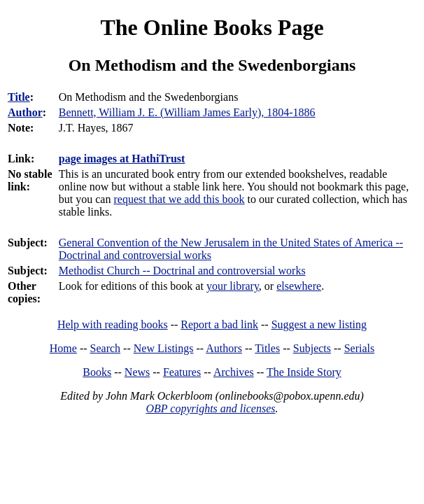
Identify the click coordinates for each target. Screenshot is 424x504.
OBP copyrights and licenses (210, 408)
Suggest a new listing (319, 324)
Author (25, 112)
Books (97, 372)
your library (233, 286)
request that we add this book (179, 199)
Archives (234, 372)
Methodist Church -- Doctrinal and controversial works (182, 271)
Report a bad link (219, 324)
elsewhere (299, 286)
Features (182, 372)
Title (19, 97)
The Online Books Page (212, 27)
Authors (224, 348)
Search (106, 348)
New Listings (164, 348)
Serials (360, 348)
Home (63, 348)
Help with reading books (113, 324)
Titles (267, 348)
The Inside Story (304, 372)
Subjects (312, 348)
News (137, 372)
